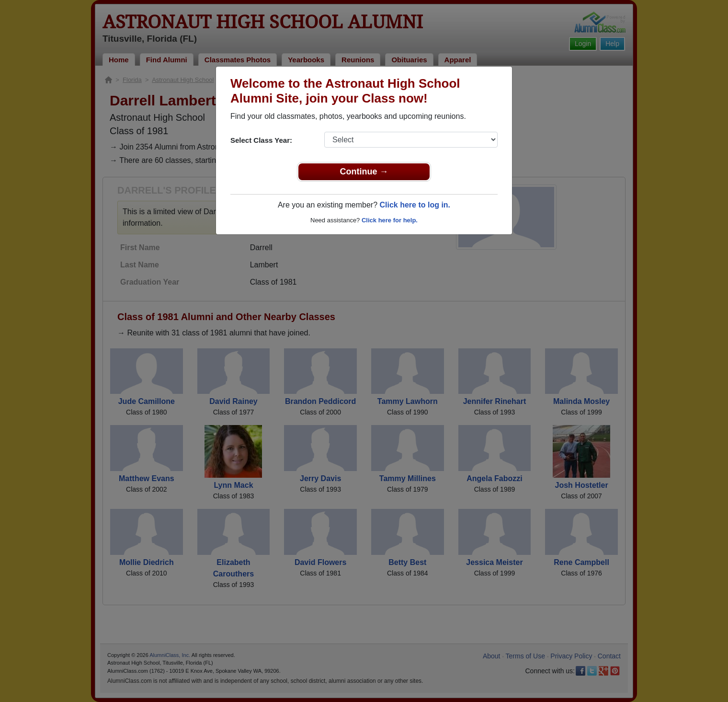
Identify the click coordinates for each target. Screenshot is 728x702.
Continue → (364, 172)
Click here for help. (390, 220)
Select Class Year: (261, 140)
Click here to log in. (415, 205)
